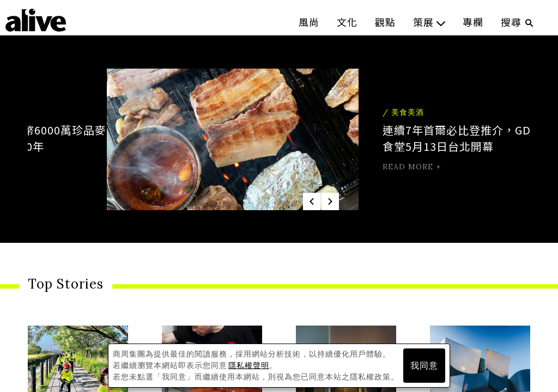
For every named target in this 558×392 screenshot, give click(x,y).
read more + (334, 167)
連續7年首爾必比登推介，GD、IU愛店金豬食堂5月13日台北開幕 (414, 138)
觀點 (385, 22)
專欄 (473, 22)
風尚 (309, 22)
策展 (429, 22)
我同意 (424, 366)
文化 (347, 22)
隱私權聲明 (249, 365)
